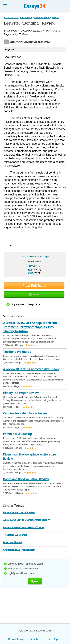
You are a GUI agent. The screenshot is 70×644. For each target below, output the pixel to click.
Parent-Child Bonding (17, 434)
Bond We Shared (12, 542)
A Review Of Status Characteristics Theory (31, 369)
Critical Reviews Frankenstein (19, 550)
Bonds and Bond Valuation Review (26, 479)
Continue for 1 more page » (35, 257)
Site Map (53, 639)
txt (31, 266)
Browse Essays (16, 639)
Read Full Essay (34, 286)
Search (34, 639)
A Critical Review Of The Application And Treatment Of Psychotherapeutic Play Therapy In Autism (30, 327)
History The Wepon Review (21, 393)
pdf (30, 269)
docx (31, 272)
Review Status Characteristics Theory (24, 527)
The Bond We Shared (17, 352)
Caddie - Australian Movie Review (25, 413)
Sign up (35, 581)
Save (34, 294)
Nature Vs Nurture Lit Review (19, 512)
